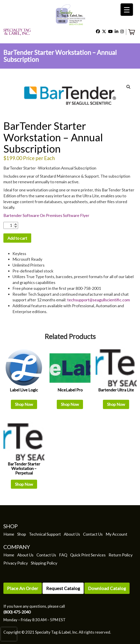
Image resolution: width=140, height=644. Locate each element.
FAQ (63, 555)
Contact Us (93, 534)
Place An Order (23, 588)
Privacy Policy (16, 563)
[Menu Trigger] (127, 10)
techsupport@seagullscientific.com (98, 300)
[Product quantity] (11, 226)
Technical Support (45, 534)
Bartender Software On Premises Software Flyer (46, 215)
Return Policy (121, 555)
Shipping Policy (44, 563)
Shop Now (24, 404)
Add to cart (17, 238)
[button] (128, 87)
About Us (72, 534)
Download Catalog (107, 588)
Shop (22, 534)
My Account (116, 534)
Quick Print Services (88, 555)
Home (9, 534)
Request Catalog (63, 588)
